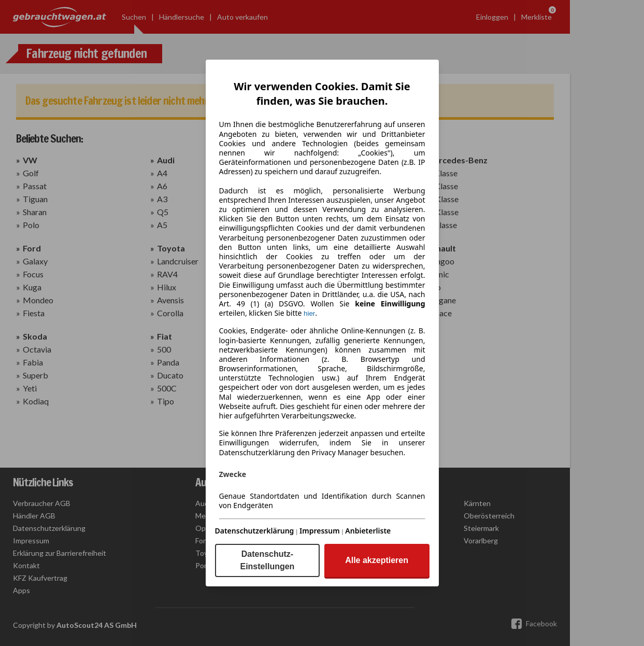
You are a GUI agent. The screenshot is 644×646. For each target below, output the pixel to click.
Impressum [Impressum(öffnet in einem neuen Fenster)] (320, 531)
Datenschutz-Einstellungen (267, 560)
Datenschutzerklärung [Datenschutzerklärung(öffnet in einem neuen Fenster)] (255, 531)
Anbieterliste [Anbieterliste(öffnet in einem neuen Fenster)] (368, 531)
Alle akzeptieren (377, 560)
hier (309, 313)
